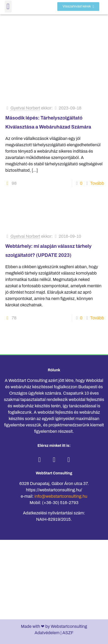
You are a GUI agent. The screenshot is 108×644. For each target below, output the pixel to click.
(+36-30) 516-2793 (60, 503)
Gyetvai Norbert (25, 108)
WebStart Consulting (54, 473)
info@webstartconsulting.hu (61, 496)
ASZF (68, 633)
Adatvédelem (47, 633)
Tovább (97, 183)
